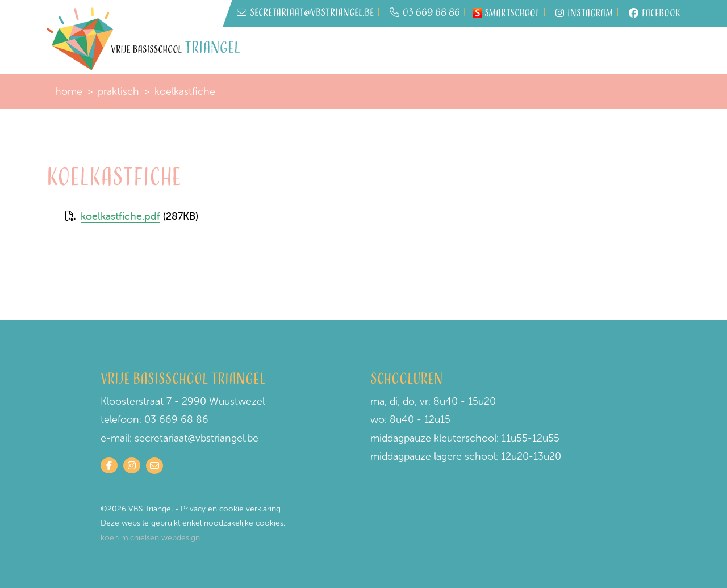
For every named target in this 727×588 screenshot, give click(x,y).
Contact (650, 50)
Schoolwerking (518, 45)
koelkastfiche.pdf (120, 216)
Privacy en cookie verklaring (231, 509)
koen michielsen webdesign (150, 538)
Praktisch (444, 45)
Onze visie (580, 51)
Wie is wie (380, 51)
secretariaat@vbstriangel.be (197, 438)
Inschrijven (325, 45)
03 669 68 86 (425, 13)
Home (271, 45)
